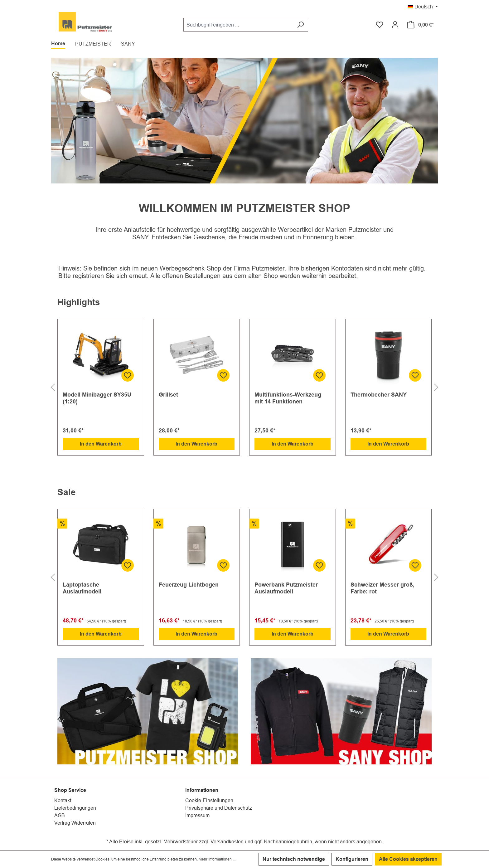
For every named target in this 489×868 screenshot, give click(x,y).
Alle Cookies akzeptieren (408, 859)
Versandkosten (227, 841)
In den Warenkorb (101, 444)
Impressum (197, 815)
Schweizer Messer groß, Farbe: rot (382, 588)
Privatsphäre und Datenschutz (219, 808)
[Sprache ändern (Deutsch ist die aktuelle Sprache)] (423, 6)
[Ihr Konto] (395, 25)
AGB (60, 815)
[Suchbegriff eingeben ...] (238, 25)
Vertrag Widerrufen (75, 823)
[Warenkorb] (420, 25)
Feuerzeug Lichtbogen (189, 585)
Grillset (168, 395)
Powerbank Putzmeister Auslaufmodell (286, 588)
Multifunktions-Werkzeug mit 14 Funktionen (288, 398)
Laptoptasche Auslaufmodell (82, 588)
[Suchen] (300, 25)
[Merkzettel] (380, 25)
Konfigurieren (352, 859)
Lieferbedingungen (75, 808)
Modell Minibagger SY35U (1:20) (97, 398)
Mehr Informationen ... (217, 859)
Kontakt (63, 800)
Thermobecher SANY (379, 395)
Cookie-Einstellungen (209, 800)
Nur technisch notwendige (294, 859)
